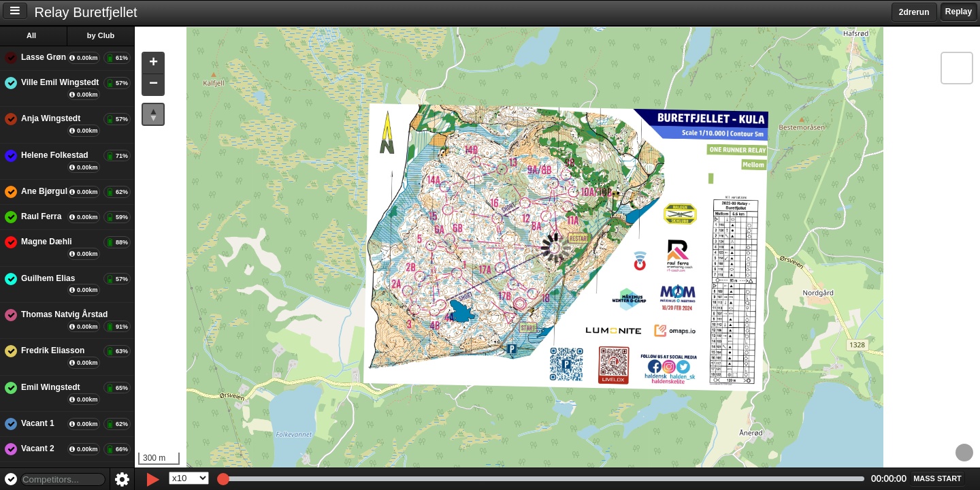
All (33, 35)
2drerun (914, 12)
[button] (155, 64)
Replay (959, 12)
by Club (103, 35)
